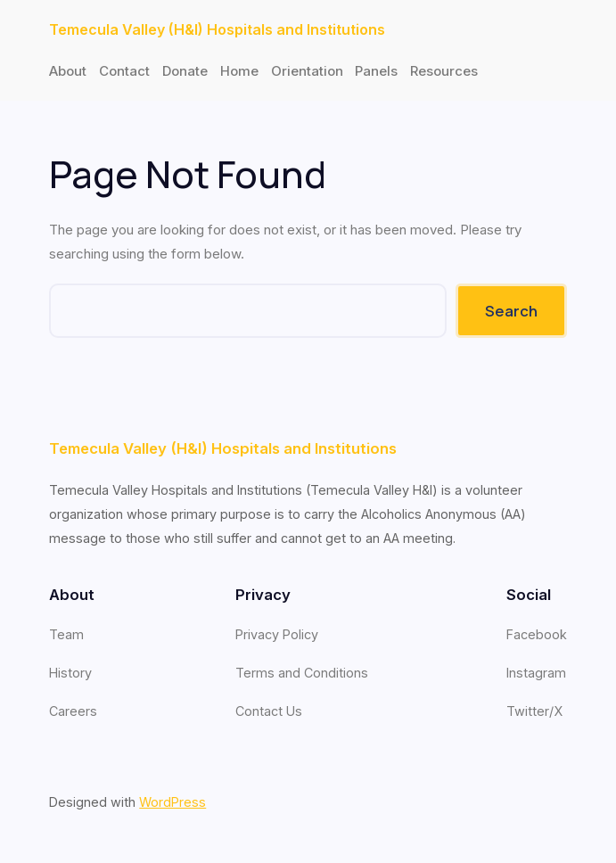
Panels (376, 71)
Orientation (307, 71)
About (68, 71)
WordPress (172, 802)
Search (511, 311)
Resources (444, 71)
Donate (185, 71)
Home (239, 71)
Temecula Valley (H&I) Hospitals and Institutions (217, 29)
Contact (124, 71)
